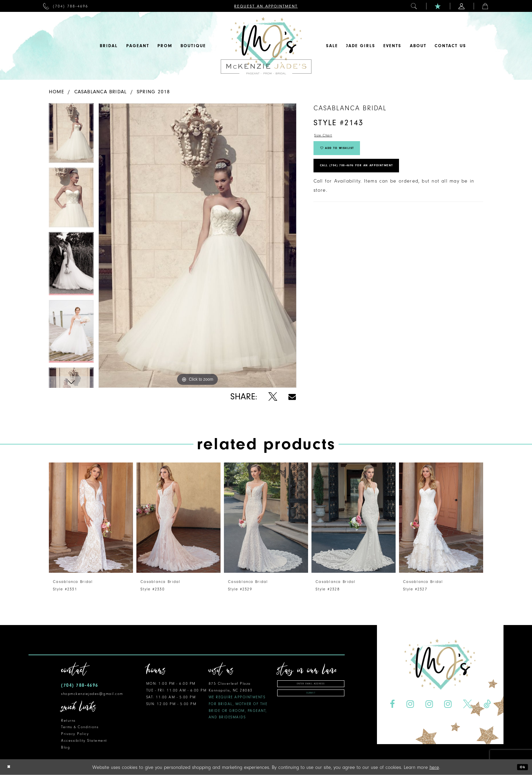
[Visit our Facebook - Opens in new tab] (392, 704)
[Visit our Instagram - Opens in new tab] (410, 704)
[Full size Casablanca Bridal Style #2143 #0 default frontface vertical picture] (197, 245)
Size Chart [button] (327, 137)
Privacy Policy (75, 734)
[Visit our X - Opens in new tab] (468, 704)
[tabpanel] (71, 135)
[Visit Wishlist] (438, 6)
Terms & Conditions (80, 727)
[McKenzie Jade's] (266, 46)
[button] (414, 6)
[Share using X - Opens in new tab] (273, 397)
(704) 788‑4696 (80, 685)
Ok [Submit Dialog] (521, 767)
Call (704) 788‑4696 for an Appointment (375, 180)
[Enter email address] (311, 685)
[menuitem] (66, 6)
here (434, 767)
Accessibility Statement (84, 741)
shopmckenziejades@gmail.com (92, 694)
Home (56, 92)
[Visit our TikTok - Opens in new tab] (487, 704)
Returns (68, 721)
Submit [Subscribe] (311, 698)
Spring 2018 (153, 92)
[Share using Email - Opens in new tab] (292, 397)
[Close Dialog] (11, 767)
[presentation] (91, 518)
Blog (65, 747)
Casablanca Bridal (101, 92)
